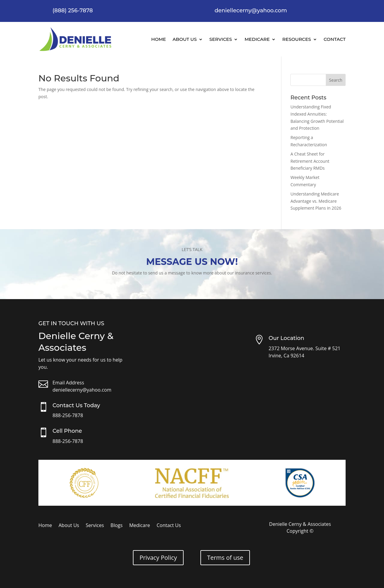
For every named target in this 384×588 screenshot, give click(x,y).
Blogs (116, 526)
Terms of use (225, 558)
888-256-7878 (68, 415)
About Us (185, 39)
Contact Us (169, 526)
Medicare (257, 39)
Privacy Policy (158, 558)
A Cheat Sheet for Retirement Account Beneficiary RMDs (310, 161)
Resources (297, 39)
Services (221, 39)
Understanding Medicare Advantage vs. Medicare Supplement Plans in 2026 (316, 201)
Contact (335, 39)
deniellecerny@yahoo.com (82, 390)
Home (159, 39)
